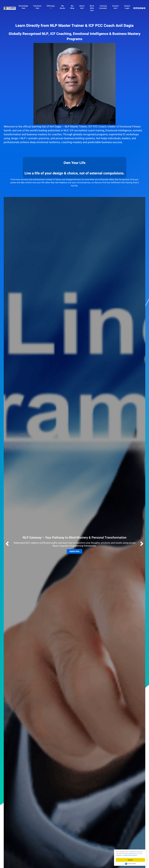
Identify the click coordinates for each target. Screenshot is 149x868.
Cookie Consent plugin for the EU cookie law (130, 864)
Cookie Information (130, 855)
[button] (142, 544)
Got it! (130, 860)
